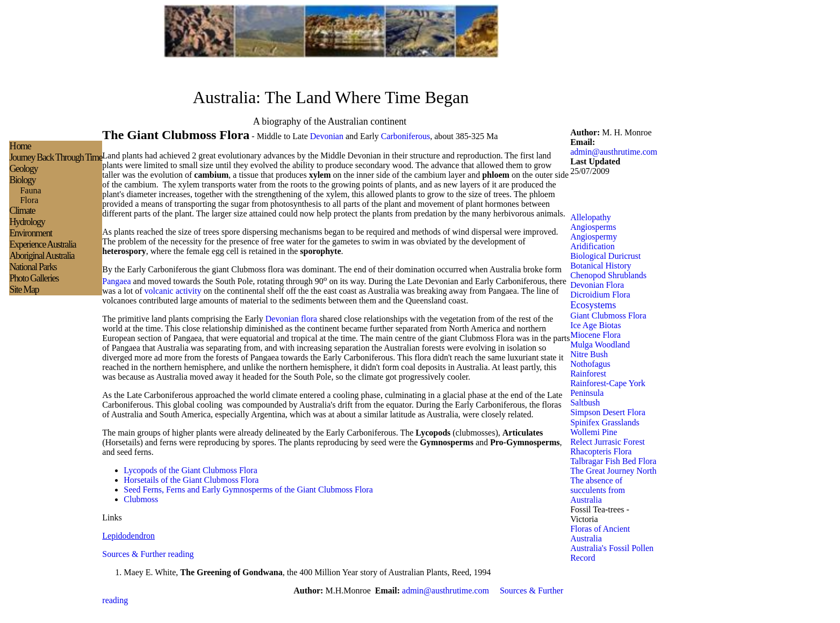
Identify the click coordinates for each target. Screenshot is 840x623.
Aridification (593, 246)
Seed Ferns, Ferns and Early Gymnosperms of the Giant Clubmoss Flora (248, 490)
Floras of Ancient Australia (600, 534)
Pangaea (116, 281)
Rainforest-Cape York (608, 383)
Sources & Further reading (148, 554)
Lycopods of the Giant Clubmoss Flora (190, 470)
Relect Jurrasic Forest (608, 442)
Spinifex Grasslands (605, 422)
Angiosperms (593, 227)
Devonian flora (291, 319)
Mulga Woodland (600, 345)
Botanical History (601, 266)
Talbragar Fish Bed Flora (613, 461)
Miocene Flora (595, 335)
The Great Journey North (613, 471)
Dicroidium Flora (600, 295)
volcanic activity (173, 291)
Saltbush (585, 403)
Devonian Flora (597, 285)
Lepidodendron (128, 536)
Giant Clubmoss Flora (608, 316)
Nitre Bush (589, 354)
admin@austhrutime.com (614, 152)
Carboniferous (406, 136)
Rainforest (588, 374)
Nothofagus (590, 364)
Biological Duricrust (605, 256)
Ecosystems (593, 305)
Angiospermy (594, 237)
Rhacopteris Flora (601, 451)
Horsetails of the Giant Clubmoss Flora (191, 480)
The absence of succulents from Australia (598, 490)
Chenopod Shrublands (608, 275)
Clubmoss (141, 499)
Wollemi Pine (594, 432)
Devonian (327, 136)
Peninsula (587, 393)
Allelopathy (591, 217)
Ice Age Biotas (595, 325)
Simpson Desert (598, 412)
